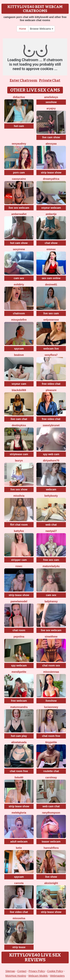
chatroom (19, 313)
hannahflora (51, 848)
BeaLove (19, 355)
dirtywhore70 (51, 461)
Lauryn (19, 461)
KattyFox (19, 531)
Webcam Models (38, 976)
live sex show (19, 489)
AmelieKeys (51, 97)
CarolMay (51, 777)
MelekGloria (19, 813)
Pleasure (51, 390)
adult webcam (19, 842)
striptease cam (19, 454)
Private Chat (50, 80)
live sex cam (51, 313)
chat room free (51, 736)
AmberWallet (19, 214)
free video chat (51, 384)
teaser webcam (51, 842)
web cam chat (51, 806)
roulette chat (51, 771)
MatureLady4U (51, 566)
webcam (51, 489)
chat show (51, 243)
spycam (19, 349)
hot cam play (19, 736)
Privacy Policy (37, 971)
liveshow (51, 701)
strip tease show (51, 173)
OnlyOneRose (51, 320)
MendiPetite (19, 672)
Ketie (19, 848)
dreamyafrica (51, 179)
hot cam (19, 126)
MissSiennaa (51, 672)
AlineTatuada (19, 742)
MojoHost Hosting (16, 976)
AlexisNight (51, 883)
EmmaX (51, 249)
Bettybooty (51, 496)
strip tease (19, 947)
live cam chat (19, 419)
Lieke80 (19, 777)
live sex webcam (19, 208)
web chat (51, 525)
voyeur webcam (51, 208)
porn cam (19, 173)
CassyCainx (19, 179)
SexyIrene (19, 249)
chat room (19, 630)
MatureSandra (19, 707)
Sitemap (10, 971)
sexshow (51, 102)
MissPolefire (19, 320)
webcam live (51, 349)
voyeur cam (19, 384)
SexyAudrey (19, 144)
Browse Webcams (41, 29)
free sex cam (51, 560)
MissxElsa (19, 918)
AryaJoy (51, 108)
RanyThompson (51, 813)
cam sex (19, 278)
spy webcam (19, 666)
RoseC (19, 566)
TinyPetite (51, 742)
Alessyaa (51, 144)
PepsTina (19, 637)
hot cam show (19, 243)
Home (22, 29)
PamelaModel (19, 601)
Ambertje (51, 214)
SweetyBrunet (51, 425)
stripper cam (19, 560)
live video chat (19, 912)
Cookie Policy (55, 971)
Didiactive (19, 97)
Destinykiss (19, 425)
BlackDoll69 (19, 390)
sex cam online (51, 278)
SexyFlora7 (51, 355)
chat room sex (51, 666)
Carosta (19, 883)
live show (51, 877)
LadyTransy (51, 601)
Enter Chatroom (24, 80)
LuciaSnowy (51, 707)
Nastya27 (51, 531)
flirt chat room (19, 525)
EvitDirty (19, 284)
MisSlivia (19, 496)
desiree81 (51, 284)
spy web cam (51, 454)
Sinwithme (51, 637)
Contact (22, 971)
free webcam (19, 701)
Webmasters (57, 976)
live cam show (51, 137)
